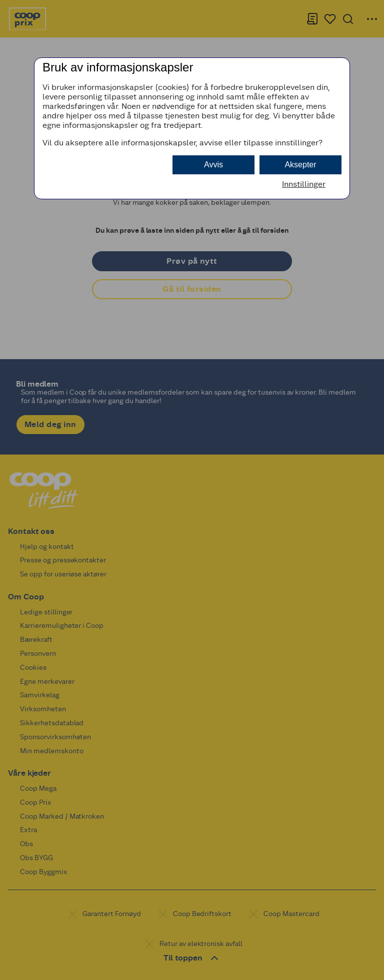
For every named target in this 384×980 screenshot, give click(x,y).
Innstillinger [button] (304, 184)
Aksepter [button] (300, 165)
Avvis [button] (213, 165)
